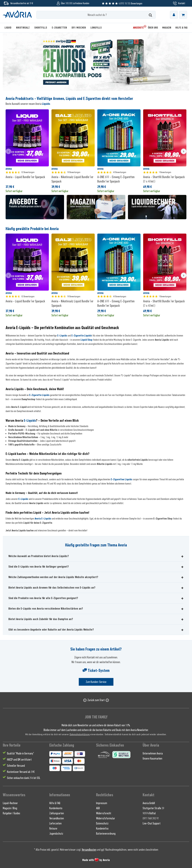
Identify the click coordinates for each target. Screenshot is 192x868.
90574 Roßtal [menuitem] (149, 813)
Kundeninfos (102, 828)
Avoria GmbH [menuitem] (149, 803)
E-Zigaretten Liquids (122, 479)
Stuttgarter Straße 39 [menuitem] (153, 808)
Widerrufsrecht (104, 813)
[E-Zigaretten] (59, 28)
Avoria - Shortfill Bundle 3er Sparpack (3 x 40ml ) (164, 179)
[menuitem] (174, 15)
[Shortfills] (41, 28)
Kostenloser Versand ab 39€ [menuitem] (21, 772)
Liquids (46, 104)
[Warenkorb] (183, 15)
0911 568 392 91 (151, 818)
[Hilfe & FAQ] (180, 28)
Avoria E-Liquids (43, 519)
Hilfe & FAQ (55, 803)
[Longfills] (96, 28)
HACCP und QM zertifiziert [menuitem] (19, 760)
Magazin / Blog (10, 808)
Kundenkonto (56, 808)
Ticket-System (96, 670)
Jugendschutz (56, 834)
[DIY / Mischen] (79, 28)
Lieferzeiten (55, 823)
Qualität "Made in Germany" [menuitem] (20, 753)
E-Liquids (62, 336)
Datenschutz (102, 823)
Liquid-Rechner (10, 803)
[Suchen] (150, 15)
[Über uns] (153, 28)
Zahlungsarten (57, 813)
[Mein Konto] (174, 15)
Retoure (53, 828)
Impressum (102, 803)
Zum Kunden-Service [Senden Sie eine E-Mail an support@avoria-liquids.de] (96, 682)
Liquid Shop (86, 340)
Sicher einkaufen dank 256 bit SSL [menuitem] (24, 778)
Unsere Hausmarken (152, 758)
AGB (98, 808)
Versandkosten (57, 818)
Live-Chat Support (152, 823)
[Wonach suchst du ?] (96, 15)
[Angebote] (138, 28)
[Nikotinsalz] (23, 28)
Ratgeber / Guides (11, 813)
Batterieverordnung (106, 834)
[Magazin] (167, 28)
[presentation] (8, 151)
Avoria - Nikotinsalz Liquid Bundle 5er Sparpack (72, 179)
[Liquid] (9, 28)
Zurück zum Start (96, 700)
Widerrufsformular (106, 818)
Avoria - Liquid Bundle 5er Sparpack (25, 177)
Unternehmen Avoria (153, 753)
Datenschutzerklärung (80, 734)
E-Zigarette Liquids (82, 336)
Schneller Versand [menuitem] (16, 766)
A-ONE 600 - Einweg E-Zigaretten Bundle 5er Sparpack (116, 179)
